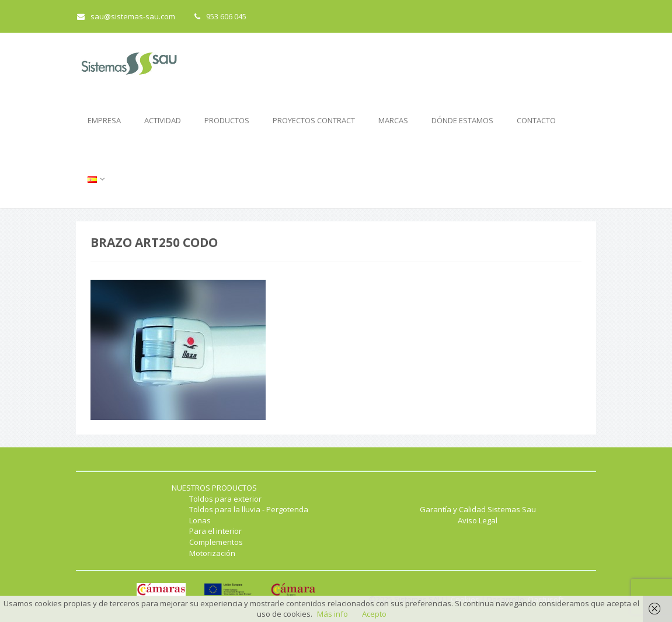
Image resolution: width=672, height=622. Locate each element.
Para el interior (215, 531)
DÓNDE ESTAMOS (462, 120)
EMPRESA (104, 120)
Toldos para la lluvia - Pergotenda (249, 509)
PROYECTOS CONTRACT (314, 120)
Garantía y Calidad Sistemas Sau (478, 509)
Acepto (374, 614)
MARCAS (393, 120)
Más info (332, 614)
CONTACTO (536, 120)
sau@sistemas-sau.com (126, 16)
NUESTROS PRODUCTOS (214, 488)
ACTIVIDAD (163, 120)
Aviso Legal (478, 520)
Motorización (212, 553)
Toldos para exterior (225, 499)
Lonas (200, 520)
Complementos (216, 542)
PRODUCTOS (227, 120)
